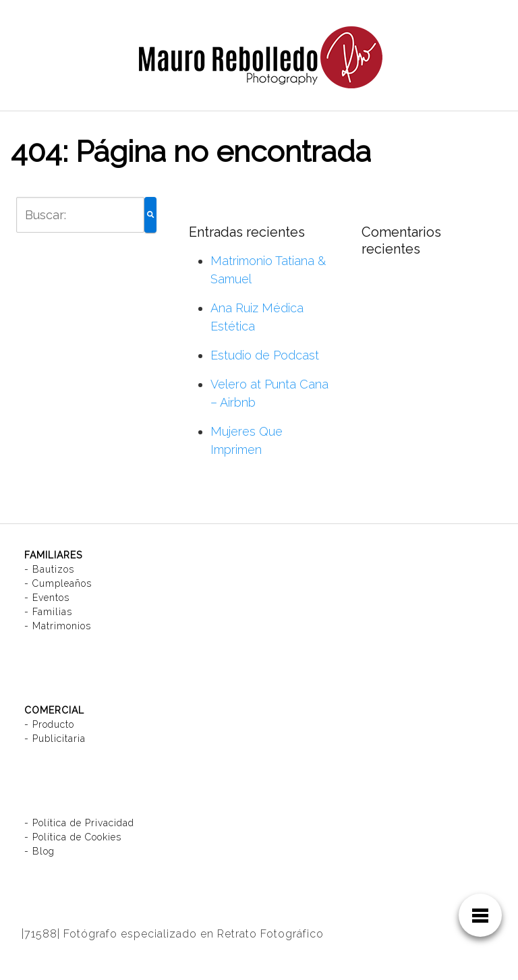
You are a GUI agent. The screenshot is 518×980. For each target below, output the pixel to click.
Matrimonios (62, 626)
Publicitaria (59, 739)
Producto (53, 724)
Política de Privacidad (83, 823)
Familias (52, 612)
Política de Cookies (77, 837)
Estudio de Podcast (265, 355)
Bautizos (53, 569)
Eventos (51, 598)
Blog (44, 851)
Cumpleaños (62, 583)
